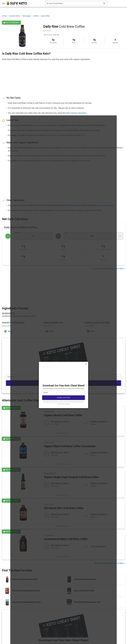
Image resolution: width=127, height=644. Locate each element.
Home (4, 16)
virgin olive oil (53, 135)
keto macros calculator (76, 113)
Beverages (27, 16)
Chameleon (49, 412)
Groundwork (50, 473)
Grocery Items (15, 16)
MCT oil (82, 135)
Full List (7, 326)
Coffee (36, 16)
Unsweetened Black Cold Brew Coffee (66, 539)
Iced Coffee (45, 16)
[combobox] (76, 3)
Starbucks (49, 535)
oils (95, 205)
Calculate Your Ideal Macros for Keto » (108, 269)
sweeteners (75, 205)
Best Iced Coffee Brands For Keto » (110, 563)
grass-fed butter (67, 135)
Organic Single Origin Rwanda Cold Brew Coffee (71, 477)
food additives (107, 205)
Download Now (64, 383)
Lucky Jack (49, 443)
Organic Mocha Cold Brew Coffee (63, 415)
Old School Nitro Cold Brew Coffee (64, 508)
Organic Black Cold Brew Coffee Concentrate (70, 446)
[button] (93, 236)
